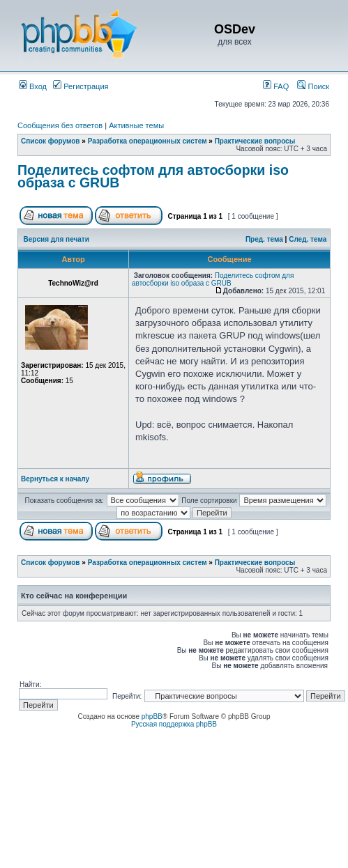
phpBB (152, 716)
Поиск (313, 86)
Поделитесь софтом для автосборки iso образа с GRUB (153, 176)
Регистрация (81, 86)
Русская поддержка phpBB (174, 724)
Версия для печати (56, 239)
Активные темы (136, 125)
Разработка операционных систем (147, 141)
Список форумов (51, 141)
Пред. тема (264, 239)
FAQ (276, 86)
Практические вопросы (255, 141)
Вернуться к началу (55, 479)
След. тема (308, 239)
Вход (33, 86)
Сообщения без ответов (60, 125)
